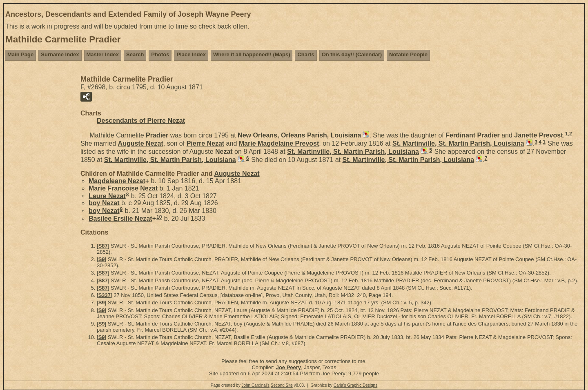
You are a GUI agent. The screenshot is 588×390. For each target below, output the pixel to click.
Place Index (191, 54)
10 (159, 217)
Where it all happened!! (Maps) (252, 54)
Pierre (206, 143)
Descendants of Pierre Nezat (141, 121)
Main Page (20, 54)
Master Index (103, 54)
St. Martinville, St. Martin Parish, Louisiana (458, 143)
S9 (102, 259)
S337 (105, 295)
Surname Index (60, 54)
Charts (306, 54)
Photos (160, 54)
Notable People (408, 54)
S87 (103, 246)
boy (104, 203)
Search (135, 54)
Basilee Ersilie (120, 218)
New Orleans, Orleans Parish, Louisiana (299, 135)
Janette (538, 135)
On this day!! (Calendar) (352, 54)
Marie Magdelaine (279, 143)
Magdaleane (117, 181)
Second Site (282, 385)
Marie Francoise (123, 188)
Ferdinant (472, 135)
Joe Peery (288, 367)
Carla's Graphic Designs (356, 385)
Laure (107, 196)
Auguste (141, 143)
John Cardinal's (255, 385)
